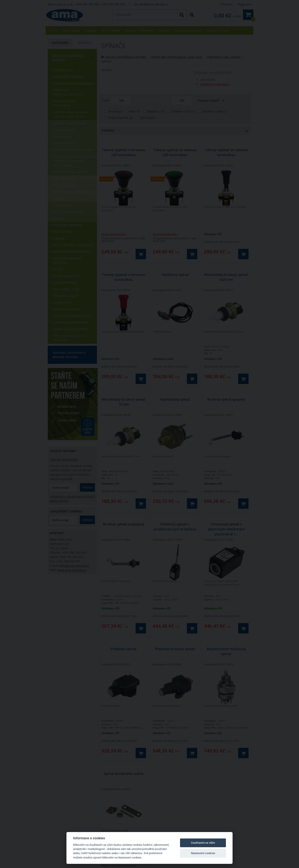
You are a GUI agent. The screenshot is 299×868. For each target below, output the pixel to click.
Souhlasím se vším (203, 843)
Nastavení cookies (203, 853)
